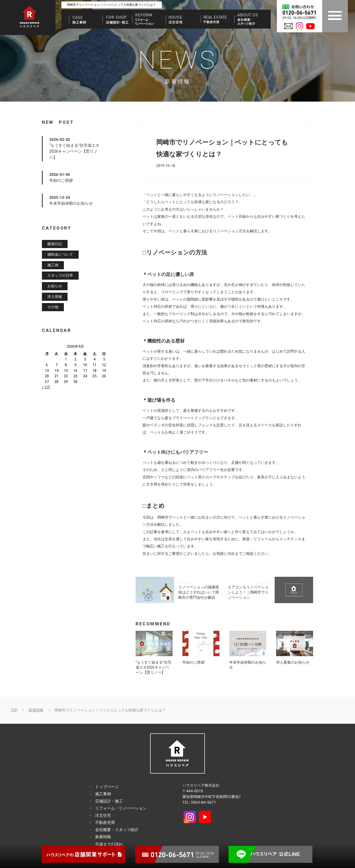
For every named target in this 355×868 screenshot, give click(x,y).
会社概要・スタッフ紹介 (117, 830)
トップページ (107, 787)
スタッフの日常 (60, 276)
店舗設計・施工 (109, 801)
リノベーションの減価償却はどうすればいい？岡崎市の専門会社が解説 (199, 592)
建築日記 (55, 244)
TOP (14, 710)
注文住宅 (103, 815)
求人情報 (55, 297)
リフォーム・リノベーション (121, 808)
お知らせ (55, 286)
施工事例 (103, 794)
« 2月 (46, 387)
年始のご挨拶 (194, 662)
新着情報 (36, 710)
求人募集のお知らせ (293, 662)
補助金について (60, 254)
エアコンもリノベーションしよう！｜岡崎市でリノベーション (248, 592)
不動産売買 (105, 823)
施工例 (53, 265)
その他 (53, 307)
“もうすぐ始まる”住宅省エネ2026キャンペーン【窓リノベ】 (153, 667)
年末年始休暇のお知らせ (71, 203)
